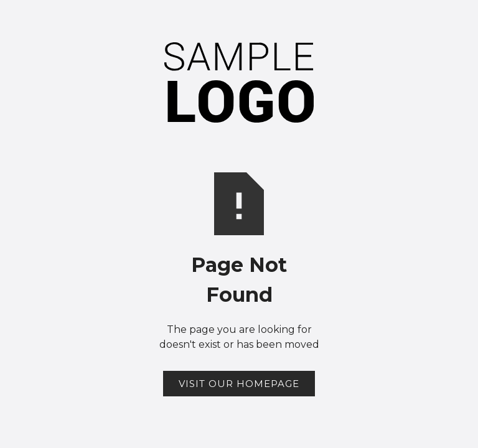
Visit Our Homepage (239, 384)
